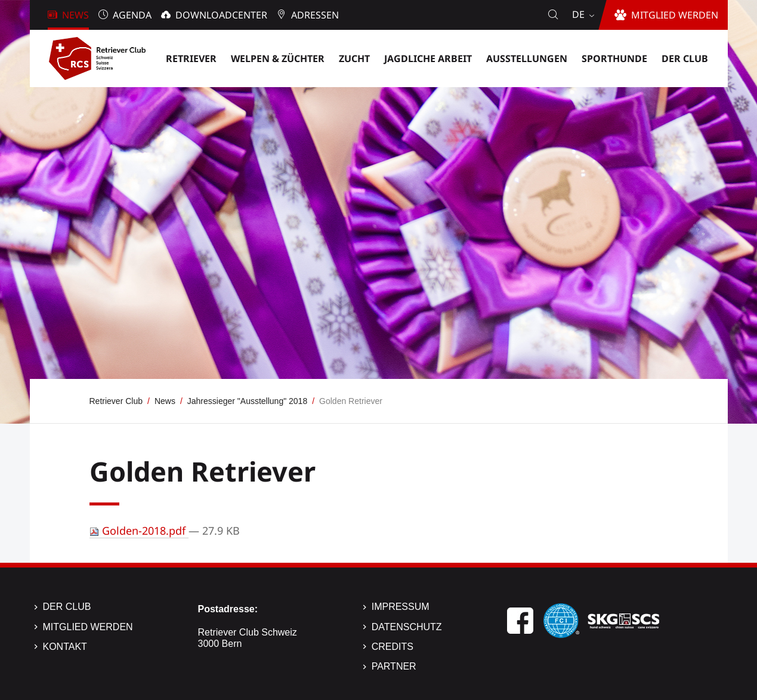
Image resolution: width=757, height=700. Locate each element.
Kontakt (65, 647)
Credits (393, 647)
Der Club (67, 607)
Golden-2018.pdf (139, 531)
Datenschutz (407, 627)
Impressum (401, 607)
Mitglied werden (88, 627)
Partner (394, 666)
